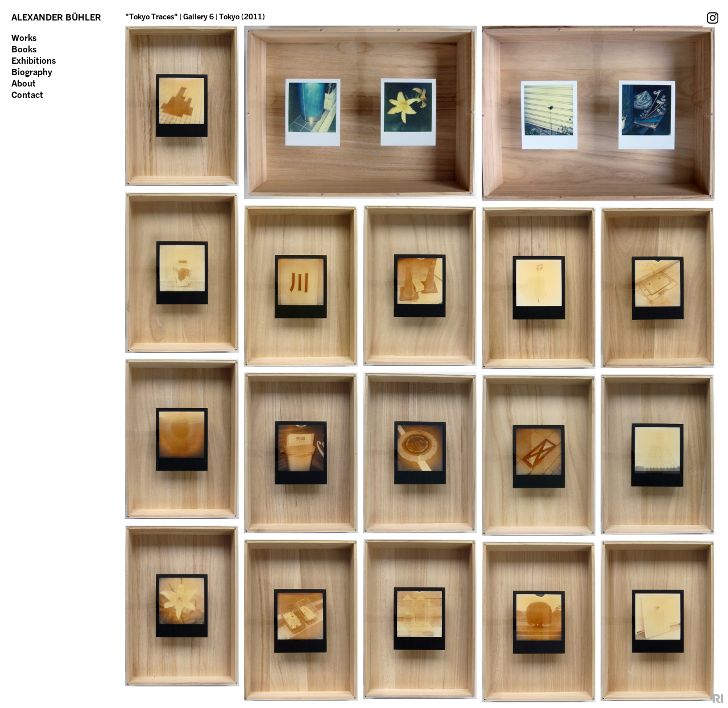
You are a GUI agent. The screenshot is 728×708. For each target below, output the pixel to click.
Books (24, 49)
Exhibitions (34, 60)
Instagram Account (713, 18)
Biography (32, 72)
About (24, 83)
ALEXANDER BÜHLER (56, 17)
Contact (27, 94)
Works (24, 38)
